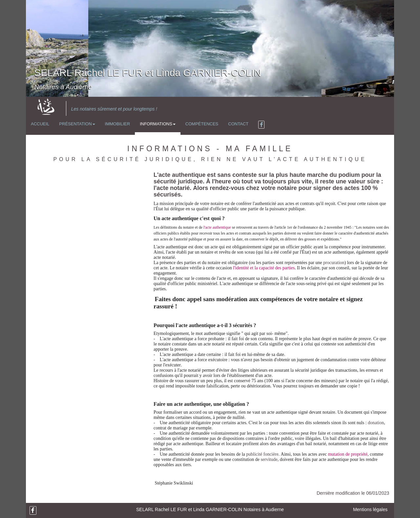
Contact (238, 124)
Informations (158, 124)
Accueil (40, 124)
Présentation (77, 124)
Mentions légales (370, 509)
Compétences (202, 124)
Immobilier (118, 124)
